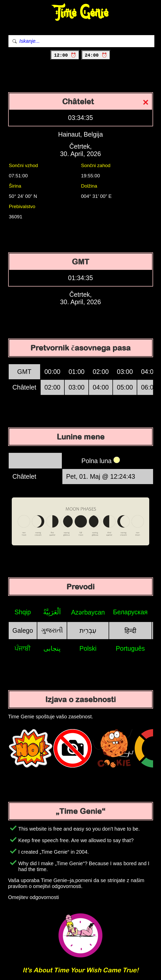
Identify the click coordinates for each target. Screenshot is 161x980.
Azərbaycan (88, 612)
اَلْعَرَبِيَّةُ (52, 612)
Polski (88, 648)
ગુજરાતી (52, 630)
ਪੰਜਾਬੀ (23, 648)
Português (130, 648)
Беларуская (130, 612)
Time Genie (81, 13)
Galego (23, 630)
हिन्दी (130, 631)
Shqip (23, 612)
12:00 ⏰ (65, 55)
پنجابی (52, 648)
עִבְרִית (88, 630)
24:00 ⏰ (96, 55)
